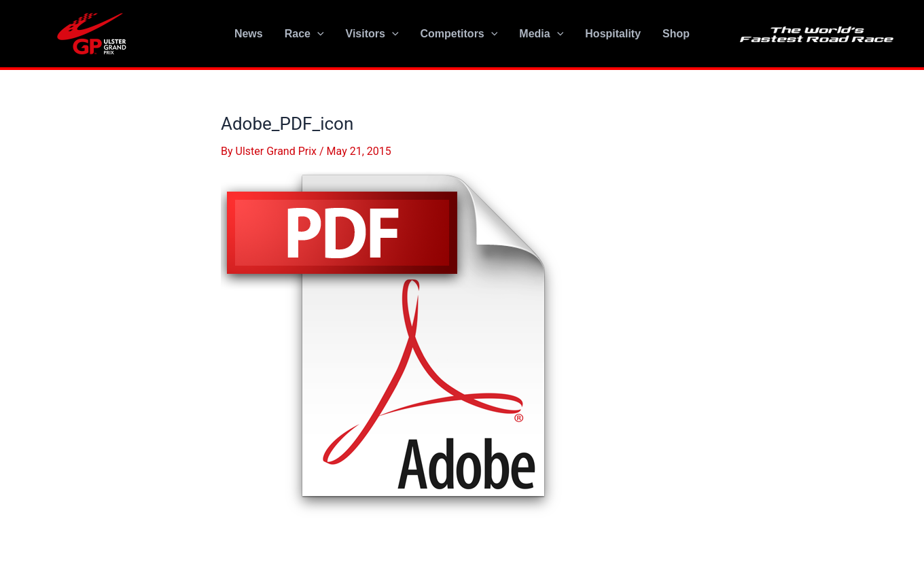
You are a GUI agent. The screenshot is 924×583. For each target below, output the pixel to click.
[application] (317, 34)
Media (541, 34)
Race (304, 34)
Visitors (372, 34)
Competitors (459, 34)
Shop (676, 34)
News (249, 34)
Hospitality (613, 34)
